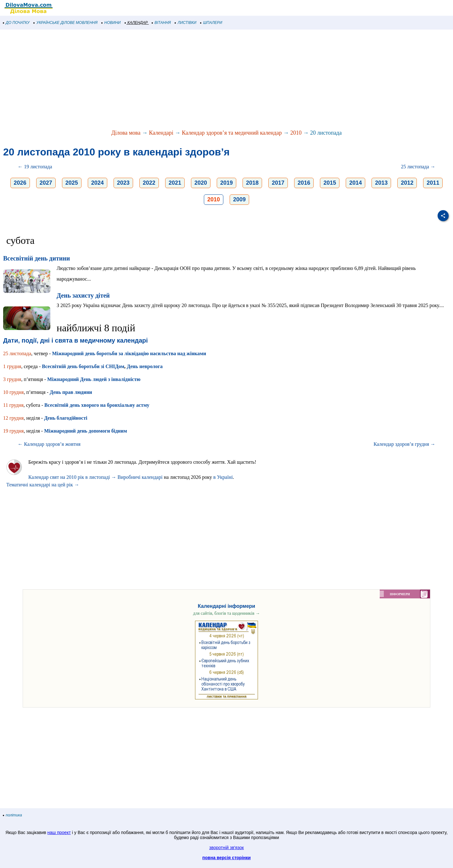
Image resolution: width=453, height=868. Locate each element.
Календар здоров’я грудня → (404, 444)
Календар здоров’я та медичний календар (232, 133)
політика (13, 815)
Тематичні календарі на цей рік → (43, 485)
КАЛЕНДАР (136, 23)
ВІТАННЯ (161, 23)
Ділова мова (126, 133)
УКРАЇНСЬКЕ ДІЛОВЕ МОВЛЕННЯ (66, 23)
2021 (175, 183)
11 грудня (13, 405)
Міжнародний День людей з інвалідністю (94, 379)
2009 (239, 199)
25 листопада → (418, 167)
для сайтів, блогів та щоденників (226, 613)
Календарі (161, 133)
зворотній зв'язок (226, 848)
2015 (330, 183)
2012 (407, 183)
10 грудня (13, 392)
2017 (278, 183)
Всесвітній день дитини (36, 258)
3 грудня (12, 379)
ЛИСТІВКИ (186, 23)
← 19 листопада (35, 167)
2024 (98, 183)
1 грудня (12, 366)
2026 (20, 183)
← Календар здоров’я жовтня (49, 444)
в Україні (223, 477)
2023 (123, 183)
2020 (201, 183)
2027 (46, 183)
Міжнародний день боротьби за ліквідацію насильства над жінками (129, 353)
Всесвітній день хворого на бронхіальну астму (97, 405)
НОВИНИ (111, 23)
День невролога (145, 366)
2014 (355, 183)
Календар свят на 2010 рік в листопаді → (72, 477)
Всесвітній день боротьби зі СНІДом (83, 366)
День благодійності (66, 418)
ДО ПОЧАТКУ (16, 23)
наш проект (59, 832)
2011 (433, 183)
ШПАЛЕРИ (211, 23)
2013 (381, 183)
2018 (252, 183)
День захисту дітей (83, 295)
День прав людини (71, 392)
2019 (226, 183)
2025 (72, 183)
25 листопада (17, 353)
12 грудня (13, 418)
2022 (149, 183)
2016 (304, 183)
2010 (296, 133)
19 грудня (13, 431)
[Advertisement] (189, 80)
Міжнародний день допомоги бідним (85, 431)
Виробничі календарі (140, 477)
